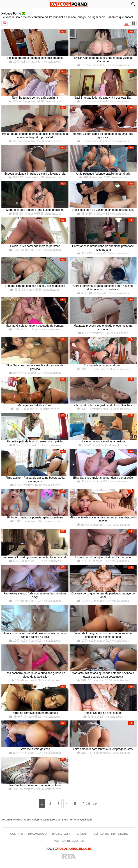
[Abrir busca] (133, 4)
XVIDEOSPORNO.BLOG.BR (74, 849)
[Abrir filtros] (4, 23)
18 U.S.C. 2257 (61, 834)
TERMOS (81, 834)
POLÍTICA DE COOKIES (69, 841)
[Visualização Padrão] (126, 23)
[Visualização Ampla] (134, 23)
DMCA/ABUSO (37, 834)
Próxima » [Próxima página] (90, 804)
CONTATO (17, 834)
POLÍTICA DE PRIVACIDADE (110, 834)
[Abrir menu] (5, 4)
